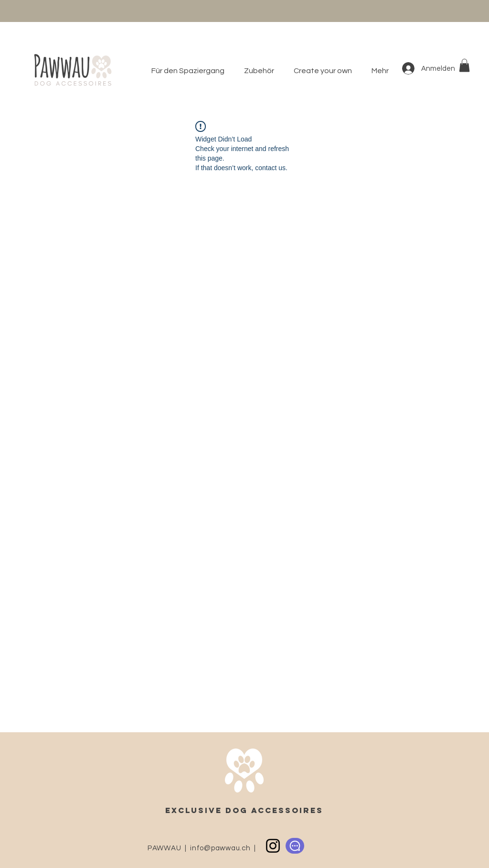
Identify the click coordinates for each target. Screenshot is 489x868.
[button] (262, 71)
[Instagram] (273, 846)
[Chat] (295, 846)
